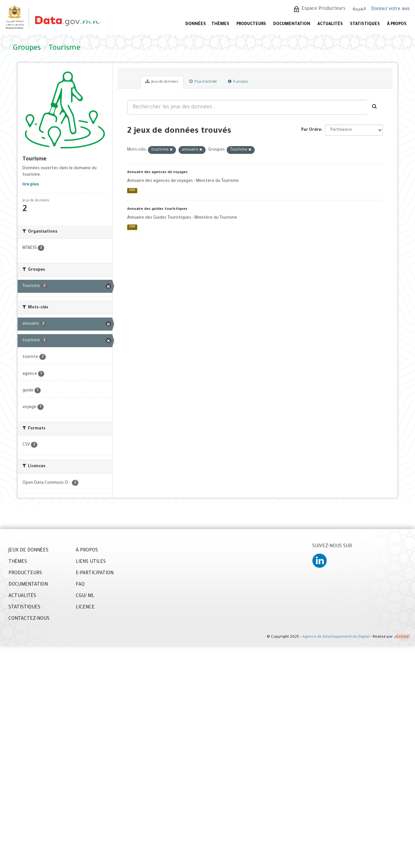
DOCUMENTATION (292, 24)
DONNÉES (196, 24)
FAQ (80, 585)
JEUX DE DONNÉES (28, 551)
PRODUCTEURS (251, 24)
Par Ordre (311, 130)
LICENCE (85, 608)
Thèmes (220, 24)
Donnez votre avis (390, 9)
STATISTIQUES (365, 24)
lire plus (31, 185)
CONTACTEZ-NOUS (29, 619)
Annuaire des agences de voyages (157, 172)
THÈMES (18, 562)
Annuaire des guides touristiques (157, 209)
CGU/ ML (85, 596)
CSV (132, 190)
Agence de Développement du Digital (336, 637)
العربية (359, 9)
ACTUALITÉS (330, 24)
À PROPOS (397, 24)
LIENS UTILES (91, 562)
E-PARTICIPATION (95, 574)
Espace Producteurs (323, 9)
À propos (238, 82)
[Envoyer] (375, 107)
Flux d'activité (203, 82)
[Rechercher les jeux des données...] (247, 107)
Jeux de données (162, 82)
